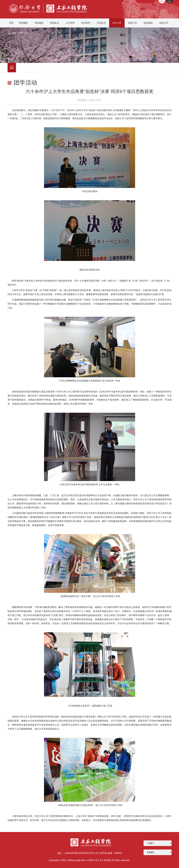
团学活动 (24, 33)
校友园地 (148, 23)
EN (162, 1)
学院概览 (23, 23)
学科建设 (39, 23)
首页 (11, 23)
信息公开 (164, 23)
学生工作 (117, 23)
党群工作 (132, 23)
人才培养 (70, 23)
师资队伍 (55, 23)
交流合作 (101, 23)
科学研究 (86, 23)
